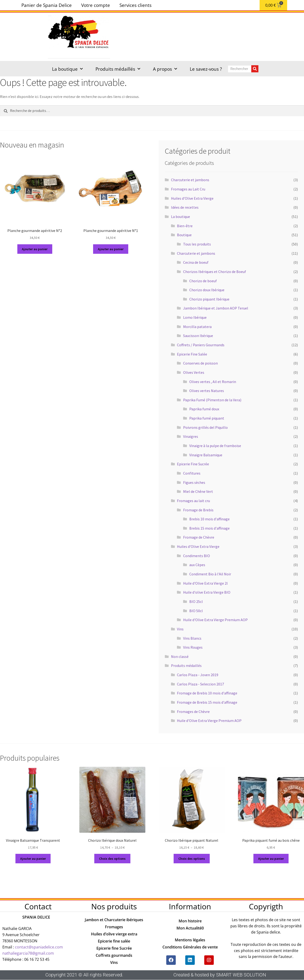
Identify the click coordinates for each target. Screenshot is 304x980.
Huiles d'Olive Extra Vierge (192, 198)
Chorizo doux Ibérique (207, 290)
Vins (180, 629)
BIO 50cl (196, 611)
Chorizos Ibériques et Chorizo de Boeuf (215, 272)
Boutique (184, 235)
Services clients (135, 5)
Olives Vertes (194, 372)
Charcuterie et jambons (190, 180)
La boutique (67, 69)
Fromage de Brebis (198, 510)
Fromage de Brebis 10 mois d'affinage (207, 693)
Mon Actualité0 (190, 928)
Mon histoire (190, 921)
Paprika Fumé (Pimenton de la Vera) (212, 400)
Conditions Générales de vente (190, 947)
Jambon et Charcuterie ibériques (114, 920)
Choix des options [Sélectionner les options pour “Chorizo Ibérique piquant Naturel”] (192, 859)
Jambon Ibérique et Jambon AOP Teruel (216, 308)
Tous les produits (197, 244)
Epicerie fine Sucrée (114, 948)
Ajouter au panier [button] (35, 249)
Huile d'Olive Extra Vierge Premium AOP (215, 620)
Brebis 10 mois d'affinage (209, 519)
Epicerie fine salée (114, 941)
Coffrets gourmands (114, 955)
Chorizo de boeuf (203, 281)
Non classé (180, 656)
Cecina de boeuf (196, 262)
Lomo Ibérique (195, 317)
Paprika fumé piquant (207, 418)
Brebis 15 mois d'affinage (209, 528)
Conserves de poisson (200, 363)
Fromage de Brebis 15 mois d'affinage (207, 702)
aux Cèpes (197, 565)
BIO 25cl (196, 601)
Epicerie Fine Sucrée (193, 464)
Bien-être (185, 226)
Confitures (192, 473)
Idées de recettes (185, 207)
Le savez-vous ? (206, 69)
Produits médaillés (118, 69)
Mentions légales (190, 940)
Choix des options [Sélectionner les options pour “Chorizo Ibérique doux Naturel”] (112, 859)
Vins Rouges (193, 647)
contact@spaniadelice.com (39, 947)
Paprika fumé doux (204, 409)
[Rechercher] (255, 69)
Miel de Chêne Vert (198, 491)
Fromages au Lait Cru (188, 189)
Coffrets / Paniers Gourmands (201, 345)
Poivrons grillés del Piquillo (205, 427)
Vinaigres (191, 436)
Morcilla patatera (197, 327)
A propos (165, 69)
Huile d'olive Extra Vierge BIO (207, 592)
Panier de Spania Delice (47, 5)
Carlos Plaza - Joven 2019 (198, 675)
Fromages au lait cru (193, 501)
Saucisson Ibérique (198, 336)
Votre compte (96, 5)
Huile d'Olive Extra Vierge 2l (205, 583)
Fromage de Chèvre (199, 537)
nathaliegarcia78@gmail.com (28, 953)
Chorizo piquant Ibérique (209, 299)
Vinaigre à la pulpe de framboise (215, 446)
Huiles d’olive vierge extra (114, 934)
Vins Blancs (192, 638)
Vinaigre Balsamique (206, 455)
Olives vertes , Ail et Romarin (213, 382)
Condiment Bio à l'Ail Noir (210, 574)
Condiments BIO (197, 556)
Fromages (114, 927)
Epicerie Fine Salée (192, 354)
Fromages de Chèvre (193, 712)
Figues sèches (194, 482)
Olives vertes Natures (207, 391)
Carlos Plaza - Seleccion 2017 (200, 684)
